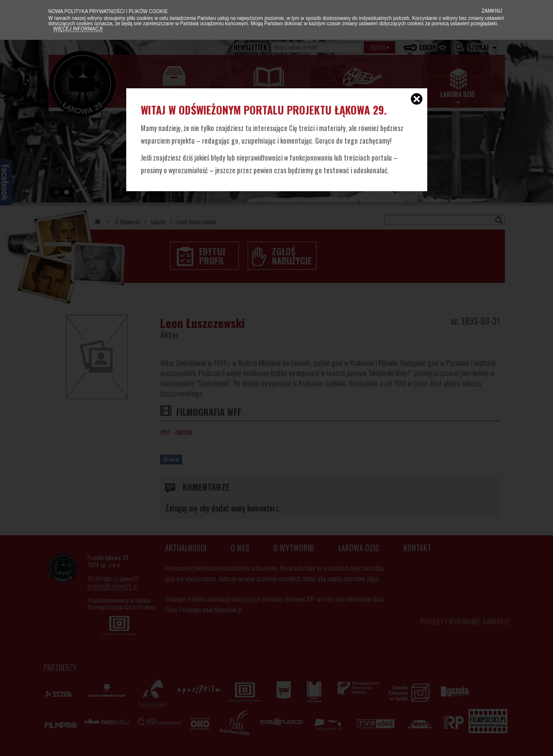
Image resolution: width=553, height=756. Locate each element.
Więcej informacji (78, 29)
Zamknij (491, 11)
